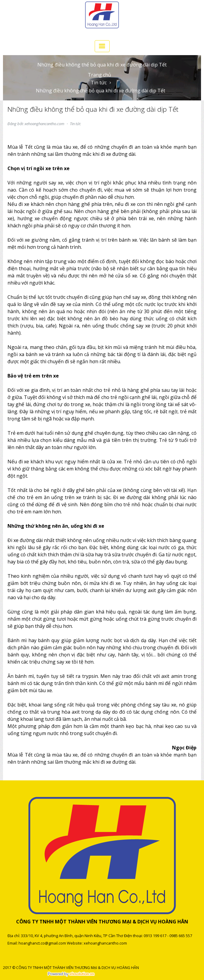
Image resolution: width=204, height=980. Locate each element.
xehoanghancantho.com (105, 943)
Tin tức (99, 83)
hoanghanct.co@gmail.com (42, 943)
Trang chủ (99, 75)
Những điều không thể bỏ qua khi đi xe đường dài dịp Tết (101, 91)
